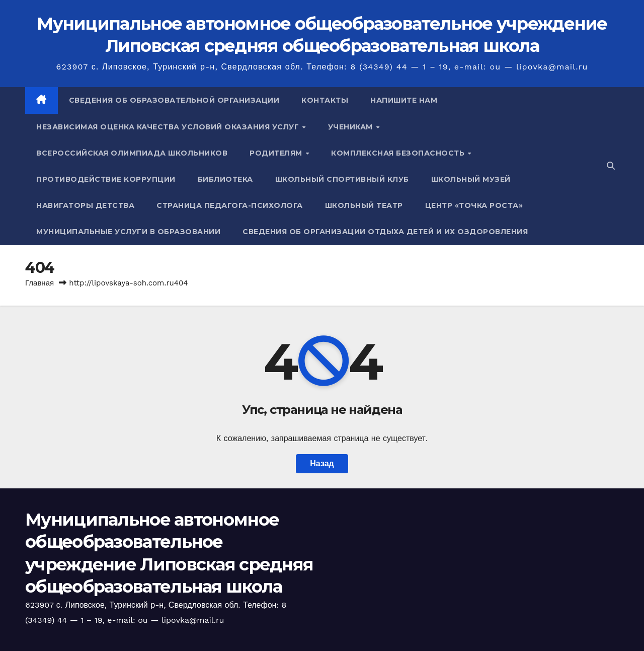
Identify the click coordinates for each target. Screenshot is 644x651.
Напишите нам (404, 100)
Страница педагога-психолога (230, 205)
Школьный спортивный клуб (342, 179)
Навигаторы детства (85, 205)
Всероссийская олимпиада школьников (132, 153)
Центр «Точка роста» (474, 205)
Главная (39, 283)
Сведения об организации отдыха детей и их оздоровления (385, 232)
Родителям (277, 153)
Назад (322, 463)
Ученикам (352, 127)
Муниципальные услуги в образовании (128, 232)
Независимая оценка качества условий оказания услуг (169, 127)
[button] (611, 166)
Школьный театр (364, 205)
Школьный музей (471, 179)
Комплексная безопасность (399, 153)
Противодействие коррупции (106, 179)
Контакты (325, 100)
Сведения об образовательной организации (174, 100)
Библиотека (225, 179)
